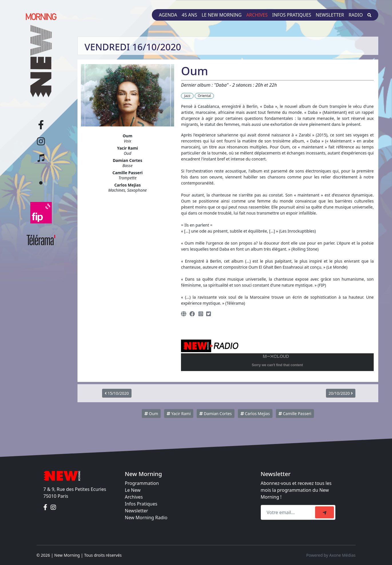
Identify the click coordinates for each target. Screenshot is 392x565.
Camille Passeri (295, 414)
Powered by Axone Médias (331, 555)
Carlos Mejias (255, 414)
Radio (356, 15)
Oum (151, 414)
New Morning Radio (146, 518)
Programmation (142, 483)
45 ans (190, 15)
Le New (133, 490)
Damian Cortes (215, 414)
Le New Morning (222, 15)
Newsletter (330, 15)
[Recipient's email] (289, 512)
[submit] (325, 512)
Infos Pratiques (141, 504)
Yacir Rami (179, 414)
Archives (257, 15)
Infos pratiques (292, 15)
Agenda (168, 15)
